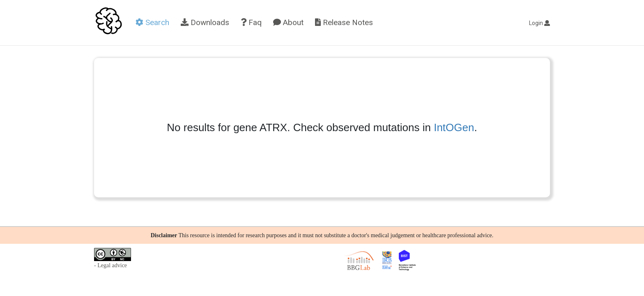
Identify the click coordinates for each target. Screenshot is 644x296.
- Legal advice (110, 265)
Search (152, 22)
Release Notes (344, 22)
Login (539, 23)
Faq (251, 22)
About (288, 22)
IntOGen (454, 127)
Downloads (205, 22)
